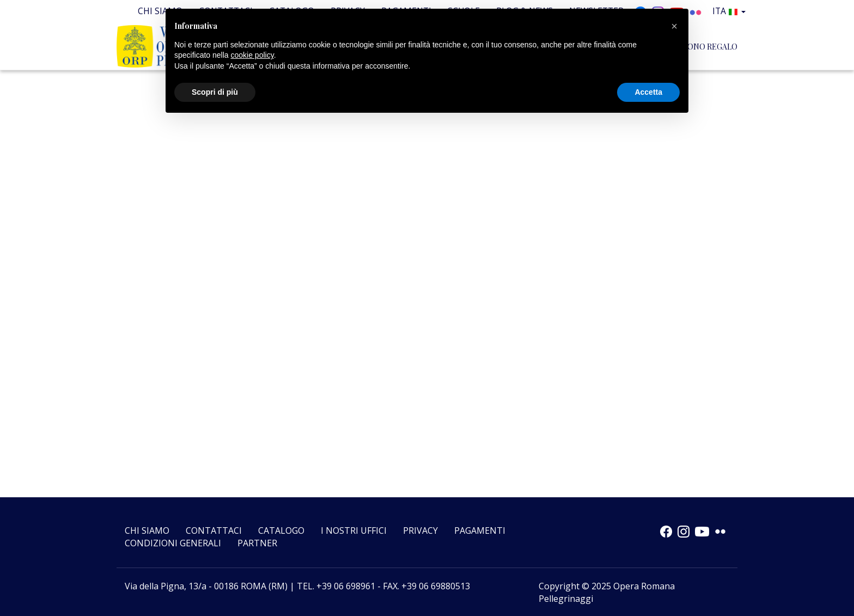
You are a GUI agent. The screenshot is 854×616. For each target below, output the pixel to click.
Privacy (420, 530)
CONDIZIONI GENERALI (173, 543)
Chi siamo (147, 530)
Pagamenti (480, 530)
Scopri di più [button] (215, 92)
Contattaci (214, 530)
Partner (257, 543)
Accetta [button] (648, 92)
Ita (731, 11)
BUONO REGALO (707, 46)
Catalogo (281, 530)
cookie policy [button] (252, 55)
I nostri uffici (354, 530)
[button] (674, 26)
